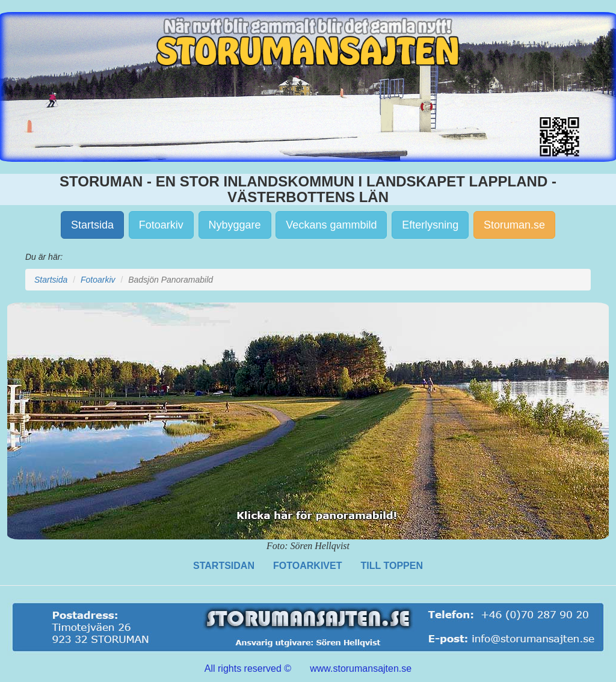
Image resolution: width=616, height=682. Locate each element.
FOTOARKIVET (307, 566)
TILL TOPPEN (392, 566)
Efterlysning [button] (430, 225)
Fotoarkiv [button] (161, 225)
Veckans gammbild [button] (331, 225)
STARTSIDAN (224, 566)
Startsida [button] (92, 225)
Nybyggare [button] (235, 225)
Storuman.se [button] (514, 225)
